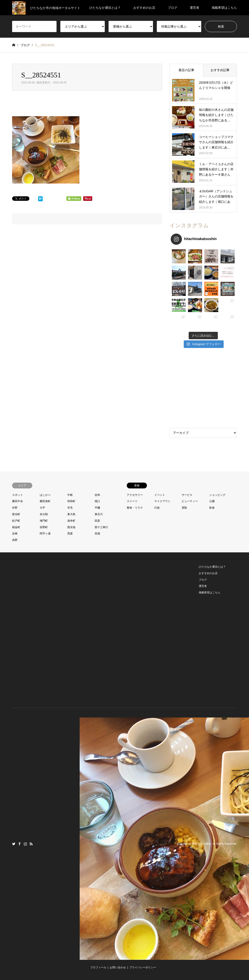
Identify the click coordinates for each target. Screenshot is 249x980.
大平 (42, 508)
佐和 (97, 495)
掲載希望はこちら (224, 8)
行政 (157, 508)
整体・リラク (135, 508)
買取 (184, 508)
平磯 (97, 508)
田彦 (97, 521)
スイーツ (132, 501)
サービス (187, 495)
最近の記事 (186, 70)
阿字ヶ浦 (45, 534)
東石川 (99, 514)
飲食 (212, 508)
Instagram (25, 844)
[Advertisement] (203, 389)
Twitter (14, 844)
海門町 (44, 521)
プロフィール (98, 967)
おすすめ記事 (220, 70)
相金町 (16, 527)
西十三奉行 (101, 527)
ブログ (173, 8)
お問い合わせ (118, 967)
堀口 (97, 501)
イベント (160, 495)
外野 (15, 508)
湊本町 (71, 521)
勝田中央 (17, 501)
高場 (97, 534)
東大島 (71, 514)
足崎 (15, 534)
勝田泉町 (45, 501)
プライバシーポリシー (143, 967)
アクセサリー (135, 495)
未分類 (44, 514)
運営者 (194, 8)
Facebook (20, 844)
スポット (17, 495)
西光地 (71, 527)
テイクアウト (162, 501)
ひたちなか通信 (201, 844)
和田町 (71, 501)
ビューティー (190, 501)
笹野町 (44, 527)
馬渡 (70, 534)
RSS (31, 844)
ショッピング (217, 495)
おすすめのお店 (144, 8)
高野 (15, 540)
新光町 (16, 514)
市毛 (70, 508)
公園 (212, 501)
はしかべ (45, 495)
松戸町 (16, 521)
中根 (70, 495)
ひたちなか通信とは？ (105, 8)
